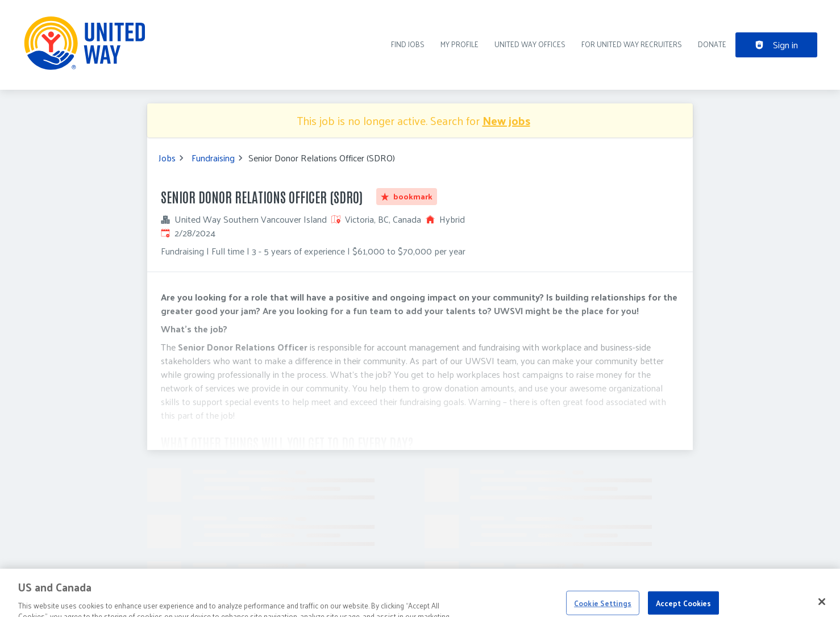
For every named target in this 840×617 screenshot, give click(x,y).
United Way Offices (530, 44)
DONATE (712, 44)
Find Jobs (408, 44)
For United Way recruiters (632, 44)
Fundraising (213, 158)
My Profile (459, 44)
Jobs (167, 158)
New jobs (506, 120)
